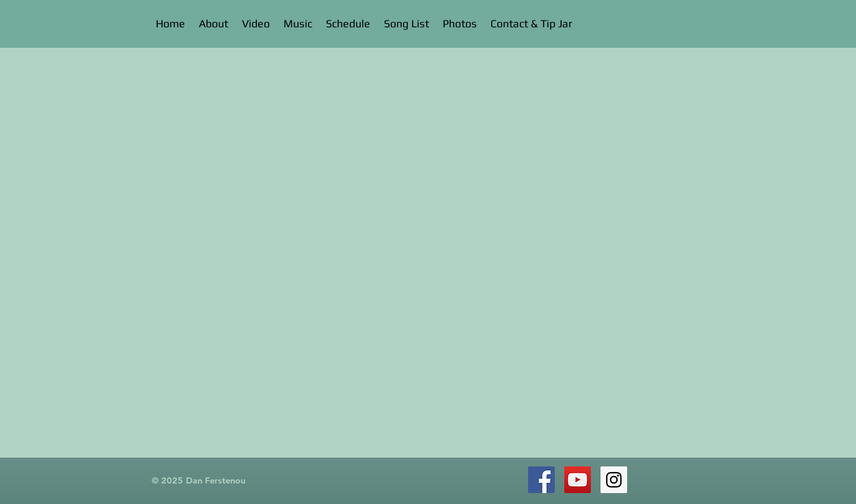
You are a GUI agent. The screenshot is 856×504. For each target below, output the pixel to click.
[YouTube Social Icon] (578, 480)
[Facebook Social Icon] (541, 480)
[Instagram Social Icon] (614, 480)
